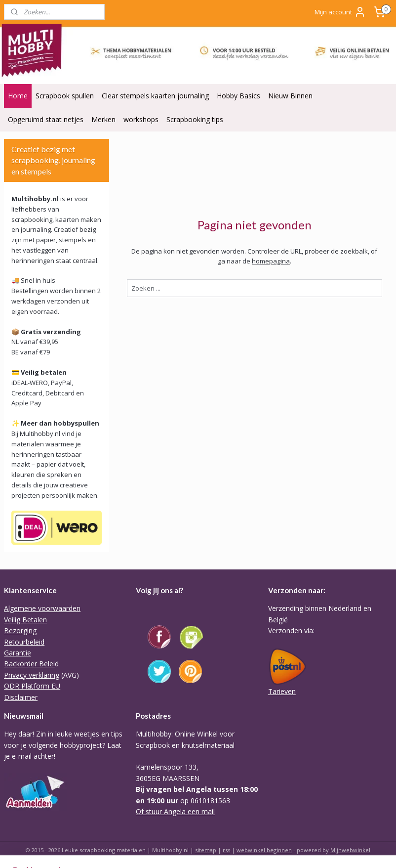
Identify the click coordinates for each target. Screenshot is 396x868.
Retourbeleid (24, 642)
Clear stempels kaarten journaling (155, 96)
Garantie (18, 653)
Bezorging (20, 630)
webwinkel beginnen (264, 850)
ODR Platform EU (32, 686)
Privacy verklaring (32, 675)
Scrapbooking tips (195, 119)
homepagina (271, 261)
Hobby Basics (238, 96)
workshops (141, 119)
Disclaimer (21, 697)
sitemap (206, 850)
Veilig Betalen (25, 620)
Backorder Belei (29, 664)
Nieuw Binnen (290, 96)
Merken (103, 119)
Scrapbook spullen (65, 96)
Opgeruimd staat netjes (46, 119)
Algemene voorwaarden (42, 608)
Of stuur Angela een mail (175, 811)
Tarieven (282, 691)
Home (18, 96)
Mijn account (340, 12)
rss (226, 850)
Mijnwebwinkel (350, 850)
